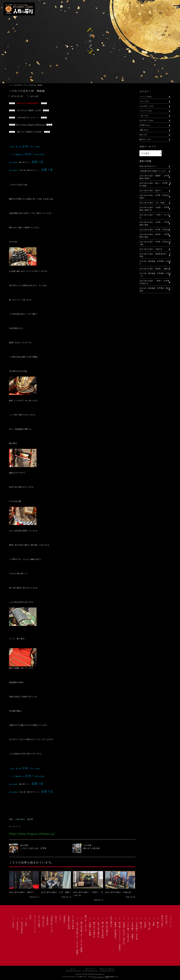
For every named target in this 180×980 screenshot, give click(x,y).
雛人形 (158, 925)
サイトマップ (90, 969)
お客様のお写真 (69, 922)
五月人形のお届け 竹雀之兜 (151, 249)
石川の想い (166, 920)
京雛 (141, 130)
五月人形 (143, 120)
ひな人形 (143, 106)
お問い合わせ (43, 921)
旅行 (141, 135)
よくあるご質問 (73, 922)
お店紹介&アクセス (52, 924)
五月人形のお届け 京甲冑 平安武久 (155, 229)
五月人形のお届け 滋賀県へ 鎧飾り (154, 268)
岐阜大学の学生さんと (148, 166)
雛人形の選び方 (107, 929)
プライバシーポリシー (107, 969)
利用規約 (107, 977)
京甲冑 (142, 125)
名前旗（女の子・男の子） (124, 934)
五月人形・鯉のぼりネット (29, 170)
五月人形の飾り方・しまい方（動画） (77, 939)
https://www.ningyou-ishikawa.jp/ (30, 125)
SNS (30, 917)
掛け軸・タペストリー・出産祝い (120, 937)
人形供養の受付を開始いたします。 (153, 171)
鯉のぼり (143, 139)
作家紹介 (64, 919)
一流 (141, 115)
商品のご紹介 (162, 921)
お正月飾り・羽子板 (137, 931)
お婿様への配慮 (90, 929)
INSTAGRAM (22, 928)
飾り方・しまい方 (86, 923)
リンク (73, 969)
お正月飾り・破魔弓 (132, 931)
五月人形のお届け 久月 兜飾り (153, 202)
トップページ (171, 921)
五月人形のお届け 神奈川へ (151, 190)
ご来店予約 (47, 920)
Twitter (13, 925)
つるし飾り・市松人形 (128, 932)
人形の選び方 (111, 921)
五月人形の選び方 (98, 930)
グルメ (142, 101)
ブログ (142, 111)
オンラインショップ (35, 924)
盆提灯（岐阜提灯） (115, 931)
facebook (18, 926)
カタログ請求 (39, 921)
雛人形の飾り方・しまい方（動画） (81, 938)
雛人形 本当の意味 (103, 930)
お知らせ (56, 919)
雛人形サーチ (24, 162)
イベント (143, 96)
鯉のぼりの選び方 (94, 930)
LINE (26, 924)
